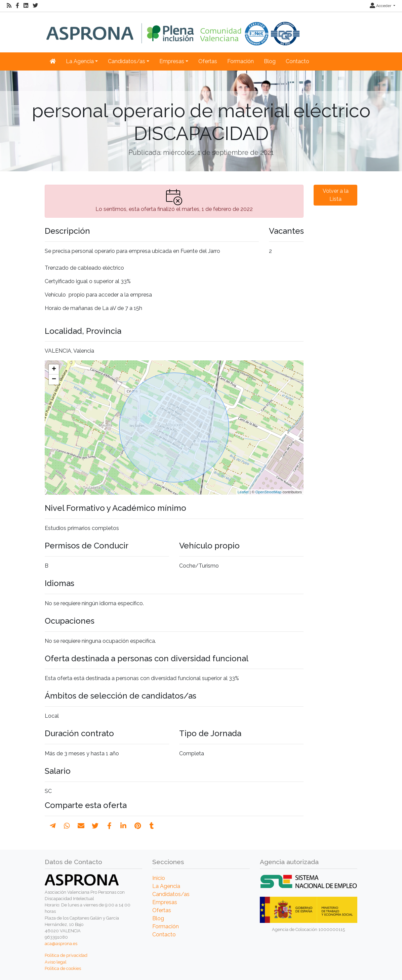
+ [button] (54, 369)
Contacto (297, 61)
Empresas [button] (172, 61)
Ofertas (208, 61)
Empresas (165, 902)
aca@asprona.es (61, 944)
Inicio (159, 878)
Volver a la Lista (336, 195)
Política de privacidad (66, 955)
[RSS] (9, 6)
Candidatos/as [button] (127, 61)
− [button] (54, 380)
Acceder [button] (381, 6)
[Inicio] (173, 29)
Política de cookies (63, 968)
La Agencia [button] (80, 61)
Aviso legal (56, 962)
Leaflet (243, 492)
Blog (270, 61)
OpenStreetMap (269, 492)
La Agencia (166, 886)
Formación (240, 61)
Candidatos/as (171, 894)
